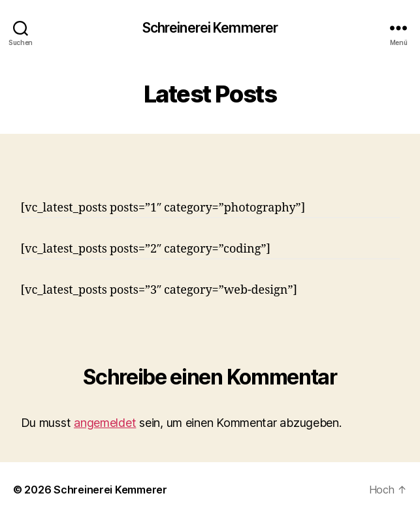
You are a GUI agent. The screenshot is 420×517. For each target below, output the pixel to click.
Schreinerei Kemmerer (210, 28)
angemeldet (105, 423)
